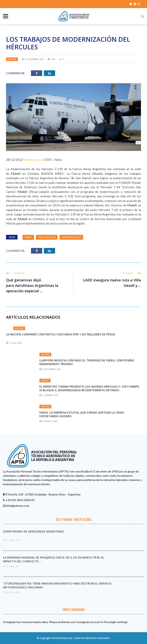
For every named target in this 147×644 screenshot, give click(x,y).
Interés (45, 381)
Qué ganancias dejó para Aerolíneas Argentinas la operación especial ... (32, 285)
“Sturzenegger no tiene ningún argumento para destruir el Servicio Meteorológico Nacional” (57, 585)
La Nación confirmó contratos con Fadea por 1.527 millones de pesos (61, 334)
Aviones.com (65, 638)
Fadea (28, 237)
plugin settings (119, 622)
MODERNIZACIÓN (71, 237)
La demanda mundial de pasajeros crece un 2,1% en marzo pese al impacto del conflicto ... (53, 559)
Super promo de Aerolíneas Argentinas (33, 531)
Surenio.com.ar (33, 160)
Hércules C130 (47, 237)
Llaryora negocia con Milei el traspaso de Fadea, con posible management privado (87, 362)
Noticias (12, 59)
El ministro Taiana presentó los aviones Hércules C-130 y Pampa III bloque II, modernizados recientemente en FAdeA (89, 388)
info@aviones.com (18, 506)
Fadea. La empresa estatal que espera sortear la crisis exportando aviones (82, 414)
